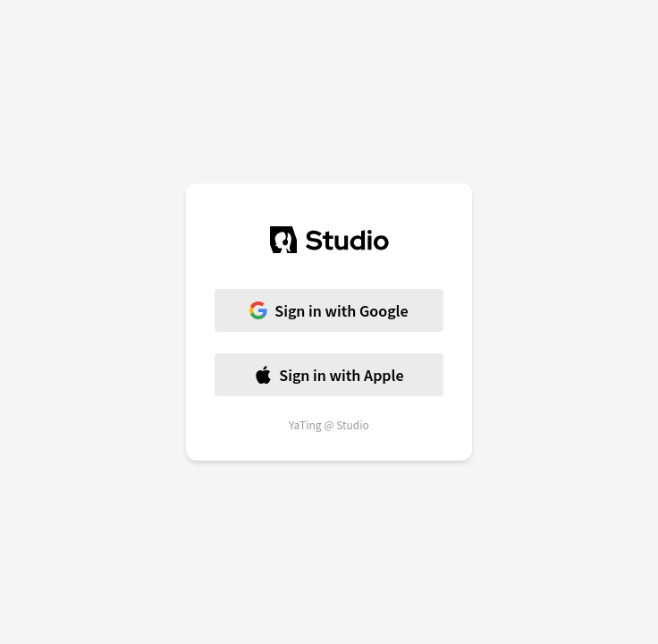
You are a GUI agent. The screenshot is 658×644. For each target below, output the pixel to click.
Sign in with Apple (329, 375)
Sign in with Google (329, 310)
